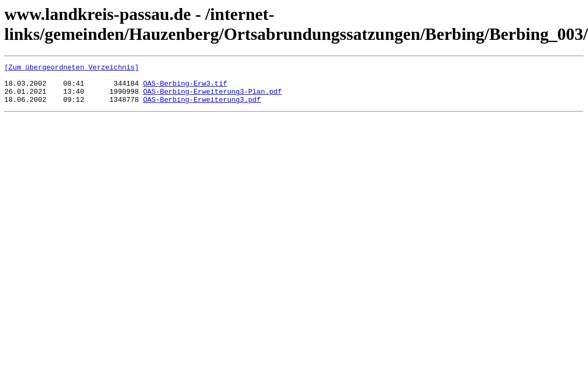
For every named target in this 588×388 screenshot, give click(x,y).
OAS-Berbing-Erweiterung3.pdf (202, 107)
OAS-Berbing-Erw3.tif (185, 88)
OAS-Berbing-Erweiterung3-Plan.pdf (212, 98)
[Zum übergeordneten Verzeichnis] (72, 68)
